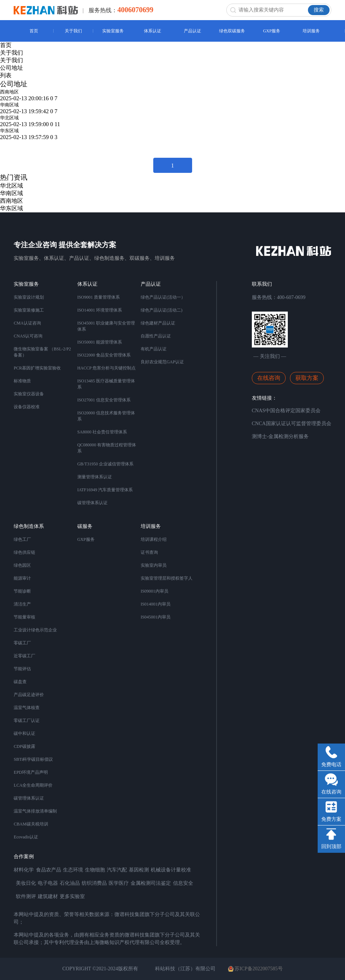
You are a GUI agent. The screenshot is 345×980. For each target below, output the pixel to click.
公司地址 (12, 68)
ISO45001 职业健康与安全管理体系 (106, 326)
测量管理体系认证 (95, 477)
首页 (34, 31)
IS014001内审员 (156, 604)
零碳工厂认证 (27, 721)
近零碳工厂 (24, 656)
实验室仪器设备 (29, 394)
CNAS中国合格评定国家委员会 (286, 411)
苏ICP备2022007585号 (255, 969)
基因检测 (139, 870)
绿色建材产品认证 (158, 323)
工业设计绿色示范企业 (35, 630)
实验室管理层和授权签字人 (167, 578)
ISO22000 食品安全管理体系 (104, 355)
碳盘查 (20, 682)
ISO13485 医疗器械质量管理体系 (106, 384)
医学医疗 (119, 883)
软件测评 (26, 896)
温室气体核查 (27, 708)
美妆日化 (26, 883)
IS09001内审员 (155, 591)
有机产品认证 (154, 349)
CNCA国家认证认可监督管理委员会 (292, 424)
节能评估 (22, 669)
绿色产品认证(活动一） (163, 297)
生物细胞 (95, 870)
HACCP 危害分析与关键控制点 (107, 368)
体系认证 (153, 31)
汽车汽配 (117, 870)
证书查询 (149, 552)
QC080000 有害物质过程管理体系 (107, 448)
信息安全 (183, 883)
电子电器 (48, 883)
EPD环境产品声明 (31, 772)
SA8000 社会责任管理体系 (102, 432)
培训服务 (311, 31)
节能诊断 (22, 591)
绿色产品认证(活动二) (162, 310)
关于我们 (73, 31)
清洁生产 (22, 604)
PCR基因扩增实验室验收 (37, 368)
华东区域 (9, 131)
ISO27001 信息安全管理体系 (104, 400)
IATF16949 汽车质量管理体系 (105, 490)
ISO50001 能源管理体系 (100, 342)
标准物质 (22, 381)
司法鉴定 (161, 883)
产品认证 (192, 31)
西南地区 (9, 92)
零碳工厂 (22, 643)
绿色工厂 (22, 539)
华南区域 (9, 105)
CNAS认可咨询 (28, 336)
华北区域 (9, 118)
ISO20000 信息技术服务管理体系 (106, 416)
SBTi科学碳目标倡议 (33, 759)
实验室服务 (113, 31)
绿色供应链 (24, 552)
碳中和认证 (24, 733)
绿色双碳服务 (232, 31)
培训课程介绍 (154, 539)
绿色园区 (22, 565)
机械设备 (161, 870)
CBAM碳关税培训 (31, 824)
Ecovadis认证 (26, 837)
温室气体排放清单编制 (35, 811)
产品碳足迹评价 (29, 695)
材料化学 (24, 870)
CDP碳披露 (24, 746)
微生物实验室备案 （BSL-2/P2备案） (42, 352)
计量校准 (181, 870)
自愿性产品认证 (156, 336)
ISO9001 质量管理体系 (99, 297)
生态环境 (73, 870)
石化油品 (70, 883)
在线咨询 (269, 378)
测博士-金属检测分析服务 (280, 436)
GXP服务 (272, 31)
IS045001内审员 (156, 617)
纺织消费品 (94, 883)
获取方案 (307, 378)
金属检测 (141, 883)
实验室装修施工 (29, 310)
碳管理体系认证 (92, 503)
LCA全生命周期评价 (33, 785)
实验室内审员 (154, 565)
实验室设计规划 (29, 297)
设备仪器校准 (27, 407)
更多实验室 (72, 896)
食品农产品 (49, 870)
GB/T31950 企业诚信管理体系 (105, 464)
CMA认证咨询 (27, 323)
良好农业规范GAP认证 (162, 362)
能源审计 (22, 578)
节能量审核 (24, 617)
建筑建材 (48, 896)
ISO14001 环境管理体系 (100, 310)
